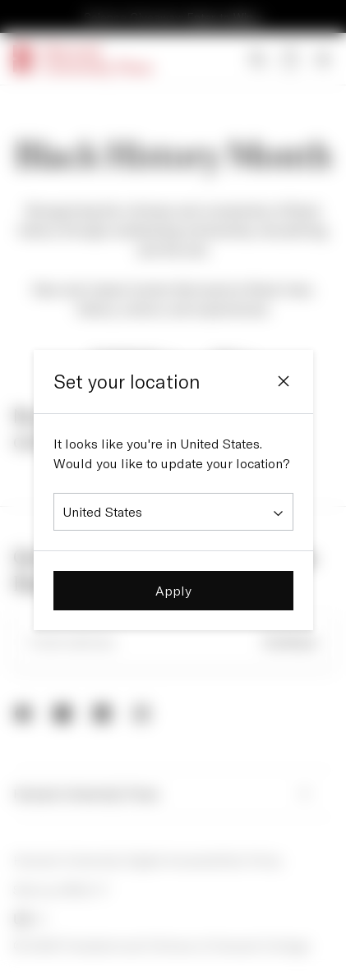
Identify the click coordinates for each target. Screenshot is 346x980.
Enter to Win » (224, 17)
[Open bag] (290, 59)
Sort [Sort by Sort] (236, 358)
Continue (290, 643)
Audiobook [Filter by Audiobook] (135, 358)
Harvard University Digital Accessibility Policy (148, 861)
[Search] (257, 59)
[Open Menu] (323, 59)
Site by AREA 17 (61, 891)
